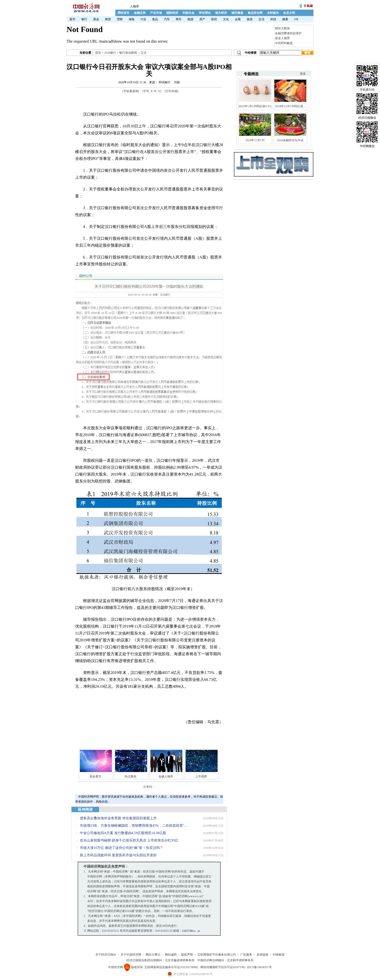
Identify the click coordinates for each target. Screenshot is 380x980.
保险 (132, 19)
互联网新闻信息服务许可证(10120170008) (171, 967)
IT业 (143, 19)
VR (296, 19)
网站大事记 (153, 955)
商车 (179, 19)
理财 (120, 19)
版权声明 (187, 955)
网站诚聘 (171, 955)
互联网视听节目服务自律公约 (217, 955)
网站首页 (123, 13)
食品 (155, 19)
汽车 (167, 19)
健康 (285, 19)
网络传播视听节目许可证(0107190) (223, 967)
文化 (226, 19)
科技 (273, 19)
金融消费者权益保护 (288, 33)
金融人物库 (166, 776)
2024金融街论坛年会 (290, 140)
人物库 (135, 6)
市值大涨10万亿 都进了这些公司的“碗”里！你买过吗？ (121, 848)
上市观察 (201, 776)
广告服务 (246, 955)
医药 (214, 19)
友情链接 (262, 955)
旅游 (250, 19)
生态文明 (289, 13)
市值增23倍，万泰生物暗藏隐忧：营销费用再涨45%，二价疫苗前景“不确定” (135, 826)
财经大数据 (282, 28)
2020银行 (110, 53)
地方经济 (221, 13)
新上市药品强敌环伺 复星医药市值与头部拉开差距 (118, 855)
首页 (98, 53)
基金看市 (95, 776)
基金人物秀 (282, 38)
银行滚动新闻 (128, 53)
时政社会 (189, 13)
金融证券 (140, 13)
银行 (84, 19)
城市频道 (237, 13)
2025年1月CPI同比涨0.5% (255, 106)
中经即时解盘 (284, 43)
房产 (202, 19)
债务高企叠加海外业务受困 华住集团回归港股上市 (118, 818)
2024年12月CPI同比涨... (290, 106)
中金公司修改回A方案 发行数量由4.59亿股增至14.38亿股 (123, 833)
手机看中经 (367, 74)
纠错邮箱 (279, 955)
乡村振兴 (273, 13)
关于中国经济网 (131, 955)
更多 (303, 74)
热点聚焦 (131, 776)
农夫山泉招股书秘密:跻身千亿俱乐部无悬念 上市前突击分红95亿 (129, 840)
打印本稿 (172, 91)
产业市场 (156, 13)
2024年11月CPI (255, 140)
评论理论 (205, 13)
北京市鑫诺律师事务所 (180, 960)
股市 (72, 19)
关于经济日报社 (106, 955)
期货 (108, 19)
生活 (261, 19)
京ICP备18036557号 (259, 967)
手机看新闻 (131, 91)
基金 (96, 19)
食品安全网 (255, 13)
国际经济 (172, 13)
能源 (190, 19)
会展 (238, 19)
